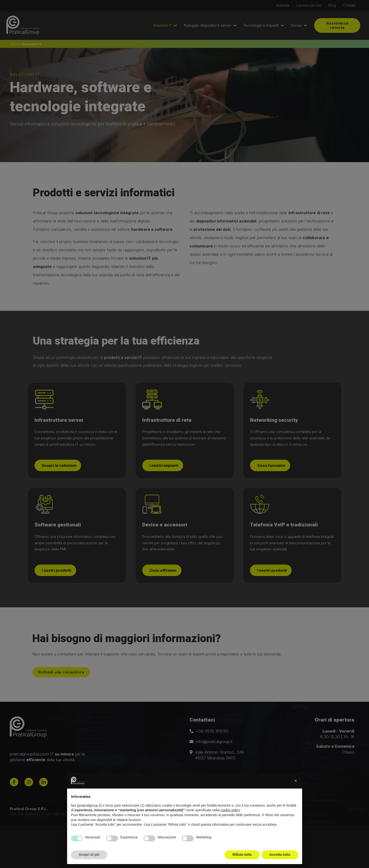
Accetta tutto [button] (280, 855)
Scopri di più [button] (89, 855)
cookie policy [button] (230, 810)
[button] (296, 781)
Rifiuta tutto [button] (242, 855)
